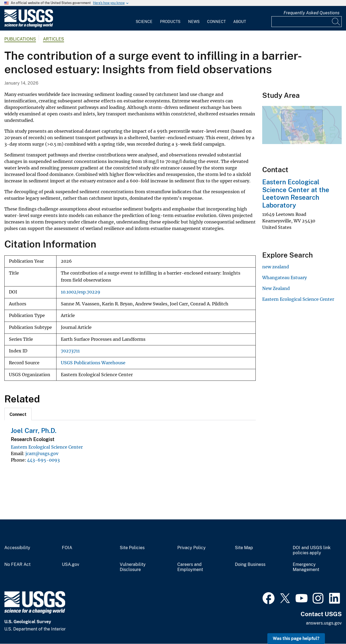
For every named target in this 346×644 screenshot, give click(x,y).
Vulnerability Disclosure (133, 567)
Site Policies (132, 548)
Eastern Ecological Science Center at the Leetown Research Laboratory (296, 193)
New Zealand (276, 288)
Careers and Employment (190, 567)
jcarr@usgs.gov (42, 453)
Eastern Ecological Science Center (47, 447)
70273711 (70, 351)
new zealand (276, 267)
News (194, 22)
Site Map (244, 548)
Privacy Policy (192, 548)
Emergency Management (306, 567)
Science (144, 22)
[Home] (29, 26)
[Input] (307, 22)
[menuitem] (144, 18)
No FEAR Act (17, 565)
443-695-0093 (43, 460)
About (240, 22)
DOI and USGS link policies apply (312, 550)
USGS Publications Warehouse (93, 363)
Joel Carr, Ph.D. (34, 431)
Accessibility (17, 548)
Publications (20, 39)
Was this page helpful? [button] (296, 638)
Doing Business (250, 565)
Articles (54, 39)
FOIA (67, 548)
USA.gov (71, 565)
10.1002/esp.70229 (81, 292)
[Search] (336, 22)
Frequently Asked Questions (312, 13)
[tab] (18, 414)
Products (170, 22)
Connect (216, 22)
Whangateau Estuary (285, 278)
